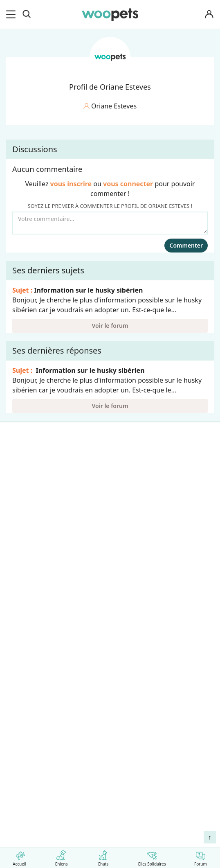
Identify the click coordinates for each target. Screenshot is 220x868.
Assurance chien (35, 544)
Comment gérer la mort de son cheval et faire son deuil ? (97, 752)
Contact (22, 663)
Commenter (186, 245)
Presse (20, 649)
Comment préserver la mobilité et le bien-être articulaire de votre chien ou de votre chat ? (101, 808)
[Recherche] (27, 14)
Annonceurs (29, 620)
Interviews (26, 530)
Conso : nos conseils (41, 516)
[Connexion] (209, 15)
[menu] (12, 14)
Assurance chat (34, 559)
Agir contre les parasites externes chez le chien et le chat (97, 774)
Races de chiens (35, 458)
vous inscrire (71, 184)
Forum (201, 857)
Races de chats (33, 473)
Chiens (61, 857)
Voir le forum (110, 326)
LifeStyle (23, 487)
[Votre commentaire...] (110, 223)
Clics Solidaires (152, 857)
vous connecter (128, 184)
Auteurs (22, 606)
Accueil (19, 857)
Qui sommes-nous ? (40, 591)
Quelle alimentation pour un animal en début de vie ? (103, 791)
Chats (103, 857)
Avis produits (30, 677)
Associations (29, 634)
